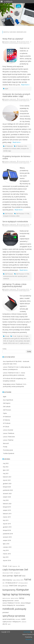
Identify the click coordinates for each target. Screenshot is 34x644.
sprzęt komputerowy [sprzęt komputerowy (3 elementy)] (9, 619)
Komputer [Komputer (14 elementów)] (23, 590)
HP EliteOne (6, 420)
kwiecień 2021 (7, 477)
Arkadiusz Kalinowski (10, 42)
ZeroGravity (27, 632)
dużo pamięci (19, 341)
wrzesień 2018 (7, 537)
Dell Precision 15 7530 (23, 274)
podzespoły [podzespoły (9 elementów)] (20, 609)
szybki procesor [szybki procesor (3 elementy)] (7, 622)
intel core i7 (16, 343)
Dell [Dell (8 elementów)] (26, 570)
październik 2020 (8, 490)
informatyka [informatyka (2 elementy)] (5, 586)
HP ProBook (7, 423)
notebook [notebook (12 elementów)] (8, 609)
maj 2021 (6, 473)
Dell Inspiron (7, 403)
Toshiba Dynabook (9, 453)
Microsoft (6, 443)
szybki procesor (24, 343)
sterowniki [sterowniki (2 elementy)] (18, 619)
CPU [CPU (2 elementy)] (19, 566)
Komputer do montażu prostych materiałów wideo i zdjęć (16, 95)
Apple (7, 89)
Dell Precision (9, 214)
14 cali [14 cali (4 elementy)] (5, 566)
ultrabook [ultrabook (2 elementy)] (24, 622)
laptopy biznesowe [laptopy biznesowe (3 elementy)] (8, 601)
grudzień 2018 (7, 527)
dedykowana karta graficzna (11, 339)
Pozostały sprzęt (8, 450)
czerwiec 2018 (7, 547)
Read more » (25, 85)
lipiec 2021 (6, 470)
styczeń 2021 (7, 480)
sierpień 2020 (7, 497)
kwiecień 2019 (7, 514)
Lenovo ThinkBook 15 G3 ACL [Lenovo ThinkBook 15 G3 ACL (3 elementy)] (11, 603)
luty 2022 (6, 467)
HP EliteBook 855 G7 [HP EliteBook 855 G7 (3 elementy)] (11, 583)
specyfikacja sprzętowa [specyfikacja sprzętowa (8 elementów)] (14, 616)
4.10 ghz (26, 336)
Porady (7, 336)
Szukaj (4, 349)
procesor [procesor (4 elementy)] (6, 612)
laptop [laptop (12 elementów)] (6, 594)
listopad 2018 (7, 530)
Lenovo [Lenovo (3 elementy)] (17, 601)
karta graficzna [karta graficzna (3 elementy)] (22, 586)
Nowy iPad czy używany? (13, 39)
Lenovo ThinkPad (8, 440)
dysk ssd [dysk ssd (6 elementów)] (18, 576)
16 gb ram (20, 336)
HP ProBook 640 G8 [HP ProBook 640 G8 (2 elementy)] (23, 583)
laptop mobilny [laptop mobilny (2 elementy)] (15, 598)
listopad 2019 (7, 507)
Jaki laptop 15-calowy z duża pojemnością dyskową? (14, 285)
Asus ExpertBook (8, 400)
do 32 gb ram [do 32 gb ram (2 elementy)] (17, 573)
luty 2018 (6, 557)
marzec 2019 (7, 517)
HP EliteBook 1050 (21, 146)
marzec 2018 (7, 554)
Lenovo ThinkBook (9, 433)
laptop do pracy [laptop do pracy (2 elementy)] (6, 598)
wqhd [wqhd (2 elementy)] (9, 624)
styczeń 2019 (7, 524)
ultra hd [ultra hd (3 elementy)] (5, 624)
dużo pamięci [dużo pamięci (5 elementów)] (8, 576)
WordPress (29, 640)
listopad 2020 (7, 487)
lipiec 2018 (6, 544)
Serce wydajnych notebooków (15, 221)
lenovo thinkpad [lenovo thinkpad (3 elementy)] (26, 603)
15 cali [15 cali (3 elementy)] (10, 566)
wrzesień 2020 (7, 494)
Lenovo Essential (8, 430)
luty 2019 (6, 520)
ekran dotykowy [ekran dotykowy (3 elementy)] (7, 580)
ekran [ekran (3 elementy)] (24, 576)
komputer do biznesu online (11, 216)
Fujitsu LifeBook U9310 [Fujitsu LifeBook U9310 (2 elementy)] (18, 580)
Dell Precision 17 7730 (23, 214)
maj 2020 (6, 500)
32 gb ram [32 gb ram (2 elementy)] (15, 566)
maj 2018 (6, 550)
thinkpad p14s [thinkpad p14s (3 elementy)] (17, 622)
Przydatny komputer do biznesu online (16, 157)
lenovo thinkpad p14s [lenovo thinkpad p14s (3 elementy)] (9, 605)
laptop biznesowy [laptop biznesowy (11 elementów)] (20, 594)
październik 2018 (8, 534)
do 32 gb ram (11, 341)
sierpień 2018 (7, 540)
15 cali (14, 336)
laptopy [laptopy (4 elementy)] (22, 598)
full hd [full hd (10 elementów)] (28, 579)
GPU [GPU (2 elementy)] (4, 583)
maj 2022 (6, 463)
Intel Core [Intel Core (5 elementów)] (13, 585)
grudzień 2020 (7, 484)
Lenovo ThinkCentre (9, 437)
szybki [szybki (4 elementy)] (23, 619)
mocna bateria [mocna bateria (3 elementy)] (20, 605)
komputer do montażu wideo (12, 148)
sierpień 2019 (7, 510)
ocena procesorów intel (10, 276)
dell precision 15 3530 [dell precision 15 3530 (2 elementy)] (8, 573)
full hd (10, 343)
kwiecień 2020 (7, 504)
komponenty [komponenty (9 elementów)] (9, 590)
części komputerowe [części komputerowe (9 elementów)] (13, 570)
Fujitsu (5, 413)
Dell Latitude (7, 407)
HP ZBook (6, 427)
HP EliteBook (9, 146)
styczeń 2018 (7, 560)
